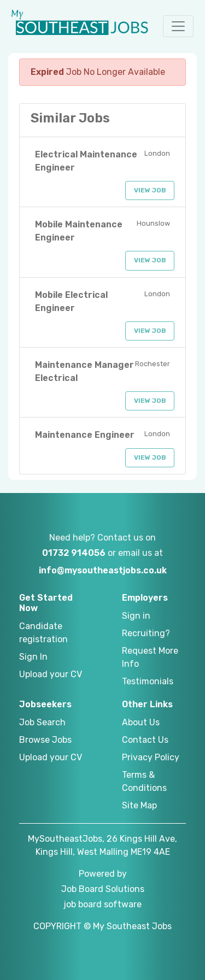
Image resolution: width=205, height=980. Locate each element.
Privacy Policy (151, 757)
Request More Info (150, 657)
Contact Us (145, 740)
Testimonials (148, 681)
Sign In (33, 657)
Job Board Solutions (103, 889)
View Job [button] (150, 190)
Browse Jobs (45, 740)
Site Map (139, 805)
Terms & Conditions (144, 781)
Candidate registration (43, 633)
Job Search (42, 722)
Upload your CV (51, 674)
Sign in (136, 616)
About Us (141, 722)
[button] (178, 26)
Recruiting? (146, 633)
